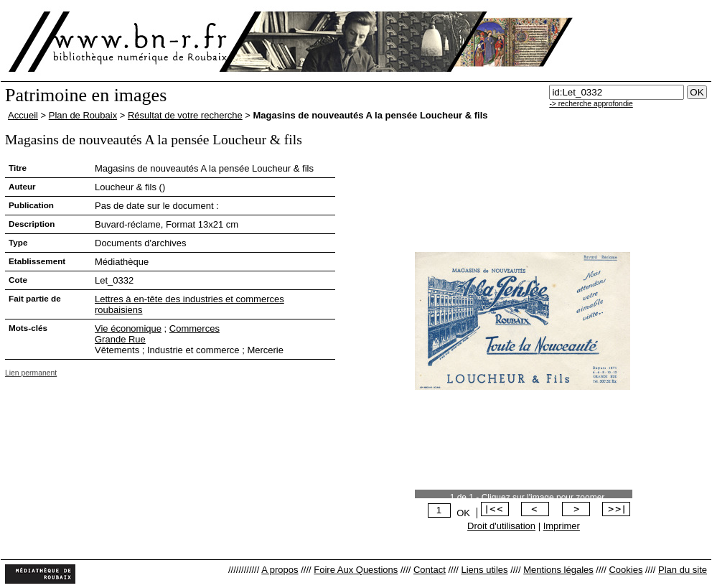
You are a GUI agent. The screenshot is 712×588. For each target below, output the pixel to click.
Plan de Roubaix (83, 115)
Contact (430, 570)
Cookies (626, 570)
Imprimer (562, 526)
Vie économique (128, 328)
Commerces (195, 328)
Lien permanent (31, 373)
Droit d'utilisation (501, 526)
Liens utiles (484, 570)
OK (463, 513)
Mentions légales (558, 570)
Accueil (23, 115)
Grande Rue (120, 339)
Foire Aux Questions (356, 570)
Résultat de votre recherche (185, 115)
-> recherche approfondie (591, 104)
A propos (280, 570)
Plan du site (683, 570)
